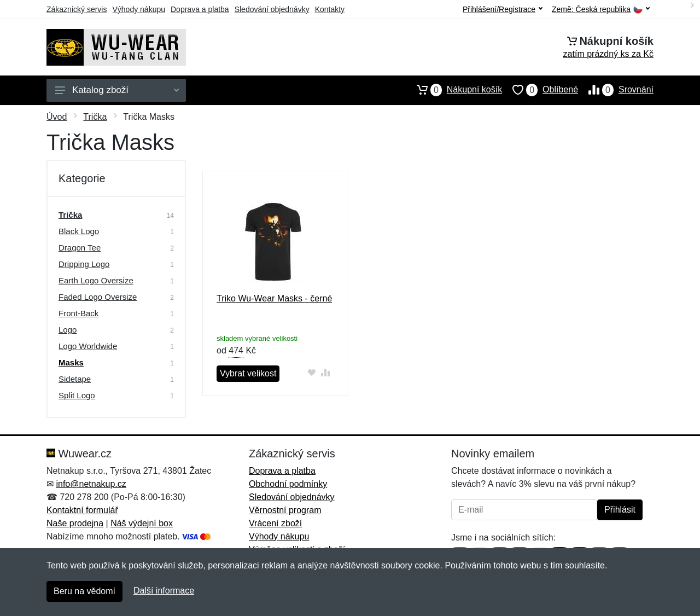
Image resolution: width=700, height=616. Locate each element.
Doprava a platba (200, 9)
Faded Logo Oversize (98, 297)
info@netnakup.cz (91, 484)
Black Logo (79, 231)
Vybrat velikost (248, 373)
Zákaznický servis (77, 9)
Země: (601, 10)
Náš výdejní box (142, 523)
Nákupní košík (454, 90)
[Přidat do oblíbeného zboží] (311, 372)
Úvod (57, 117)
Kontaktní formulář (82, 510)
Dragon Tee (80, 248)
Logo (68, 330)
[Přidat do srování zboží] (325, 372)
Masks (71, 362)
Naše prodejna (75, 523)
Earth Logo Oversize (96, 280)
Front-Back (78, 313)
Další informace (164, 591)
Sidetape (75, 379)
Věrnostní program (285, 510)
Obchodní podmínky (288, 484)
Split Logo (77, 395)
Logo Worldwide (88, 346)
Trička (95, 117)
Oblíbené (540, 90)
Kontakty (330, 9)
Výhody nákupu (139, 9)
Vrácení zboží (275, 523)
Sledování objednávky (272, 9)
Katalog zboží (117, 90)
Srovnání (616, 90)
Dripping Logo (84, 264)
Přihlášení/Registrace (503, 9)
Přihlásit (620, 510)
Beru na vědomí (84, 591)
